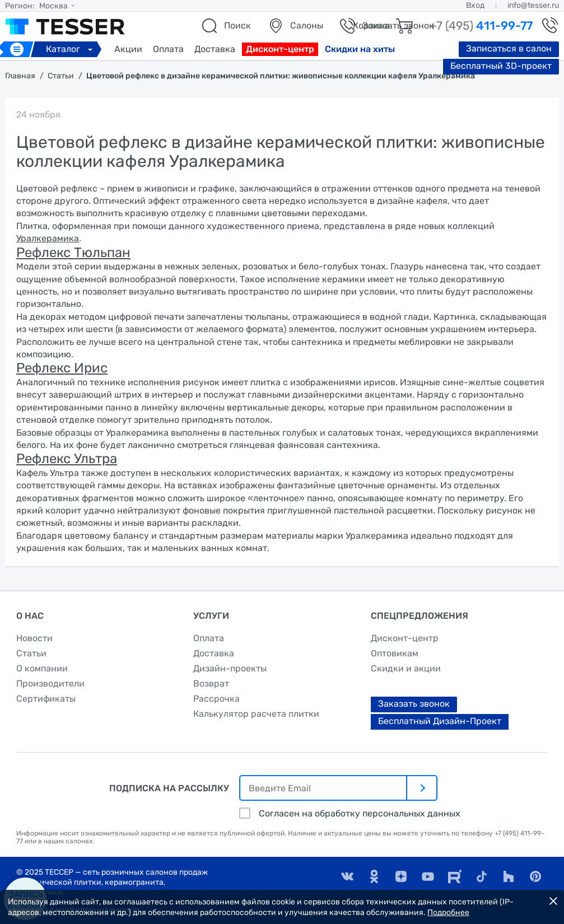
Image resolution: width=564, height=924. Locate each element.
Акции (128, 49)
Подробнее (448, 913)
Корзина (371, 25)
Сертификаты (46, 699)
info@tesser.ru (533, 5)
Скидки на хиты (360, 49)
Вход (475, 5)
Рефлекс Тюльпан (73, 253)
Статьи (31, 653)
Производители (50, 683)
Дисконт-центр (280, 49)
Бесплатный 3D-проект (501, 66)
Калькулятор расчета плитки (256, 714)
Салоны (307, 25)
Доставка (215, 49)
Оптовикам (395, 653)
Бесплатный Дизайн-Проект (440, 721)
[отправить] (422, 788)
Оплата (168, 49)
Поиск (237, 25)
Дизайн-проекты (230, 668)
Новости (34, 638)
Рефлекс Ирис (62, 368)
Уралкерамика (48, 238)
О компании (42, 668)
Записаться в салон (509, 48)
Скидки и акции (406, 668)
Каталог (71, 49)
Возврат (211, 683)
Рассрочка (216, 699)
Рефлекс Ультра (67, 459)
